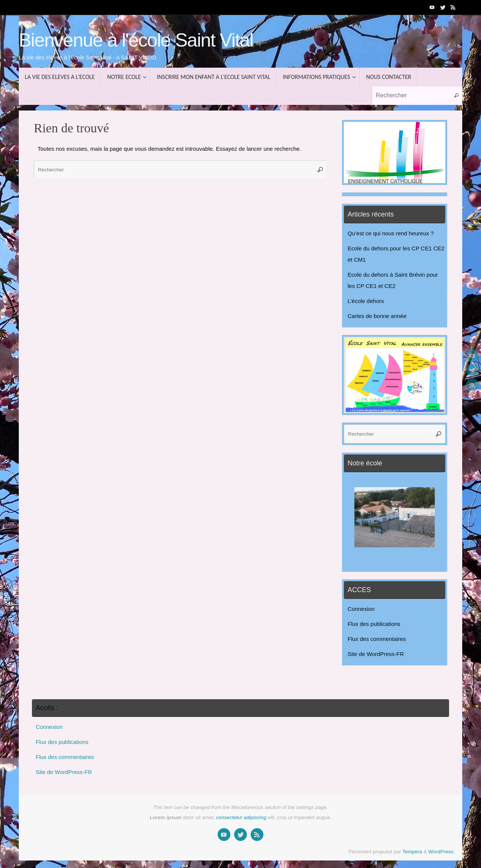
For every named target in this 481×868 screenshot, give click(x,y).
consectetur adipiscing (241, 817)
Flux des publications (374, 624)
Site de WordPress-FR (376, 654)
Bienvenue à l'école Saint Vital (136, 40)
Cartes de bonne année (377, 316)
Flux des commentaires (377, 639)
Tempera (412, 852)
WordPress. (442, 852)
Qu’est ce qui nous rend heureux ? (391, 233)
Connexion (361, 609)
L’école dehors (366, 301)
